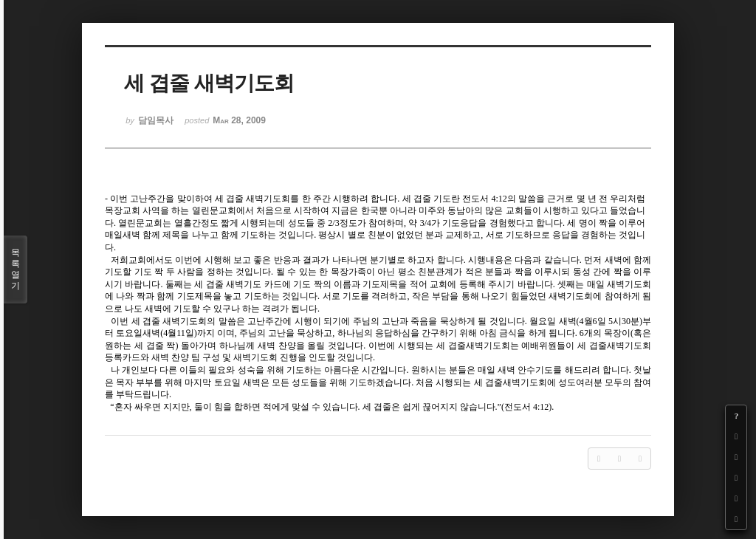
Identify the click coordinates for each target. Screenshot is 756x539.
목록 (16, 269)
